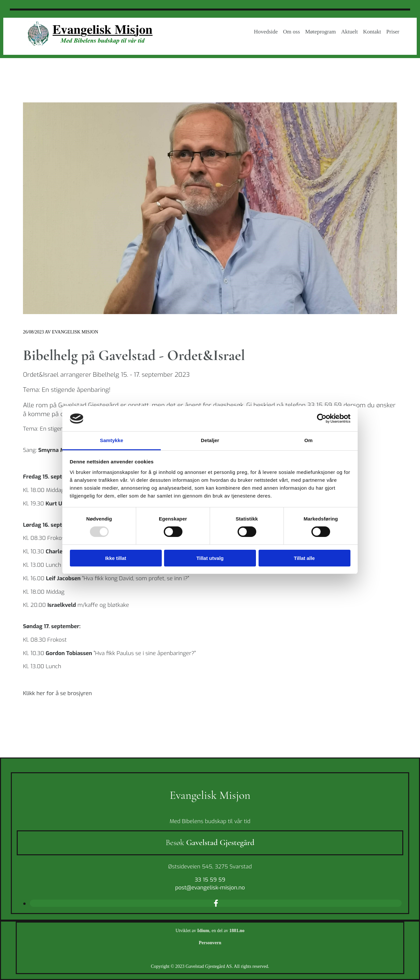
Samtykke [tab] (112, 440)
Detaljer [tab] (210, 440)
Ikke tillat (115, 558)
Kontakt (372, 32)
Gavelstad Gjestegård (220, 842)
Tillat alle (304, 558)
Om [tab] (308, 440)
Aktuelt (350, 32)
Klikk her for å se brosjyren (57, 693)
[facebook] (216, 903)
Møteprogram (320, 32)
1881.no (237, 931)
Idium (203, 931)
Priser (393, 32)
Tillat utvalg (210, 558)
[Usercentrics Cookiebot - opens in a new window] (322, 418)
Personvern (210, 943)
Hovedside (266, 32)
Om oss (292, 32)
